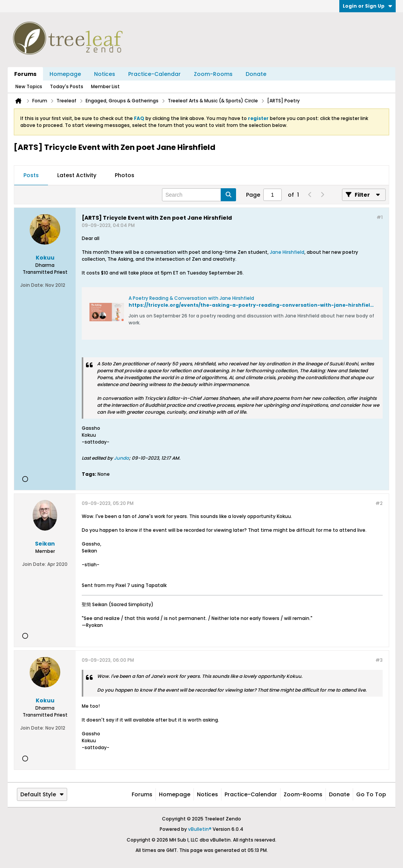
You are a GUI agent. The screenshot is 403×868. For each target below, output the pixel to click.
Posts (31, 175)
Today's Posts (67, 86)
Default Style (42, 794)
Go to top (371, 794)
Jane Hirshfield (287, 252)
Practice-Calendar (154, 74)
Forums (25, 74)
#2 (379, 503)
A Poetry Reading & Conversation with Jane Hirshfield (191, 298)
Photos (125, 175)
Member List (105, 86)
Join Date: (32, 285)
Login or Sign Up (367, 6)
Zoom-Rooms (213, 74)
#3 (379, 660)
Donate (256, 74)
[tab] (31, 176)
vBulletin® (200, 829)
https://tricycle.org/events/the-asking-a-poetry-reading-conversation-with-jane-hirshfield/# (254, 305)
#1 (380, 217)
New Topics (29, 86)
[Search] (199, 195)
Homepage (65, 74)
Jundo (121, 458)
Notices (105, 74)
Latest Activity (77, 175)
